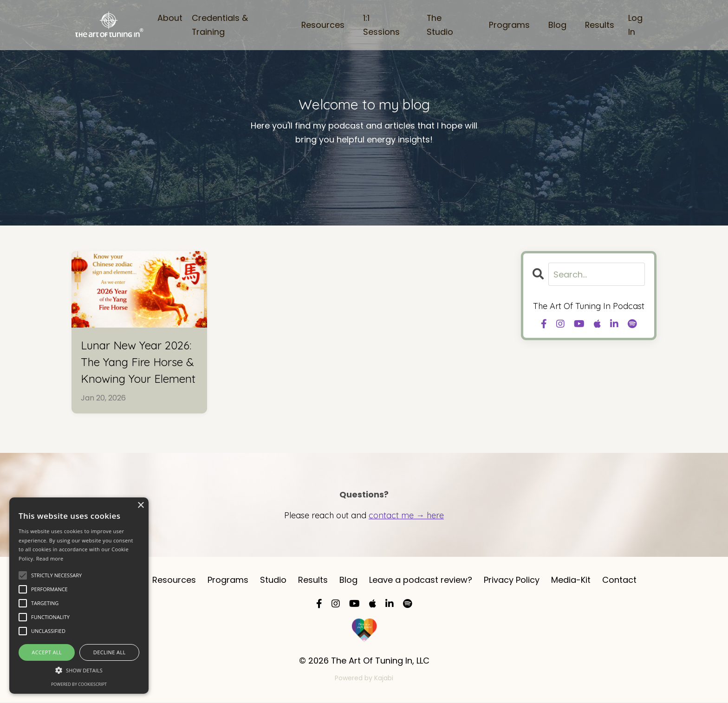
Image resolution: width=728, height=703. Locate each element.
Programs (509, 25)
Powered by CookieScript (79, 684)
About (169, 17)
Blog (557, 25)
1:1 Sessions (381, 25)
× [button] (140, 506)
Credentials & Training (219, 25)
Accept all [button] (47, 652)
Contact (619, 581)
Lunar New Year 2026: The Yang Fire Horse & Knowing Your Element (138, 362)
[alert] (79, 596)
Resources (322, 25)
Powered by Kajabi (364, 679)
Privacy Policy (512, 581)
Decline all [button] (110, 652)
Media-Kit (571, 581)
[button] (79, 670)
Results (599, 25)
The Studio (439, 25)
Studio (273, 581)
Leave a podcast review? (421, 581)
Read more (50, 558)
